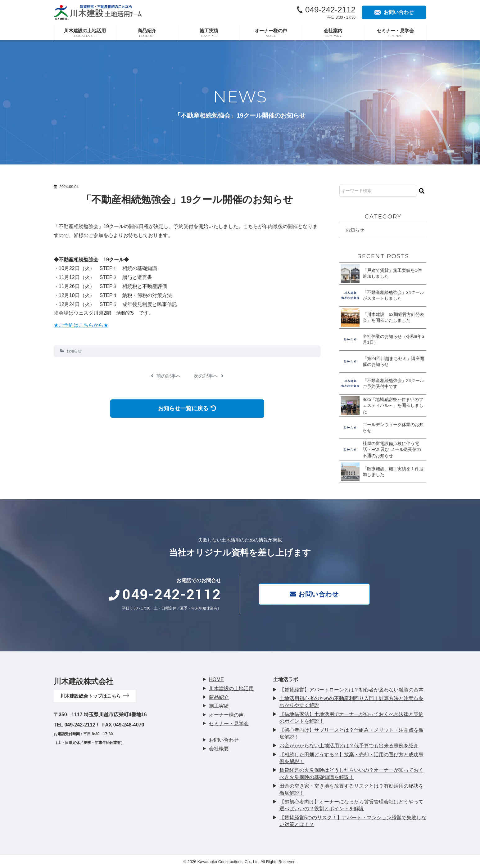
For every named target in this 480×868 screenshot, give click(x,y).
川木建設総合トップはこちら (97, 696)
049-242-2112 (330, 10)
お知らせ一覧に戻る (187, 409)
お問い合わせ (318, 594)
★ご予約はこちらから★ (81, 325)
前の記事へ (166, 376)
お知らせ (74, 351)
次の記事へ (208, 376)
